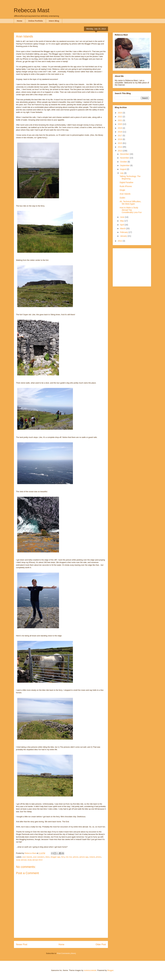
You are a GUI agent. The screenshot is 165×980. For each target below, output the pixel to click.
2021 (120, 120)
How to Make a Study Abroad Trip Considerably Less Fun (131, 210)
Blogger (110, 970)
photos (99, 857)
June (122, 217)
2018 (120, 132)
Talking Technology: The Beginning (130, 177)
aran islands (27, 857)
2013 (120, 151)
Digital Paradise (126, 182)
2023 (120, 113)
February (124, 232)
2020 (120, 124)
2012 (120, 241)
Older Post (101, 944)
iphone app (84, 857)
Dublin (122, 198)
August (123, 169)
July (122, 173)
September (125, 165)
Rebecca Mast (32, 10)
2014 (120, 147)
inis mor (69, 857)
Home (20, 21)
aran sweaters (39, 857)
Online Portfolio (36, 21)
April (122, 225)
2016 (120, 139)
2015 (120, 143)
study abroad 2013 (35, 860)
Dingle (122, 190)
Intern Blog (54, 21)
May (122, 221)
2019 (120, 128)
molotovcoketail (90, 970)
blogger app (55, 857)
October (124, 162)
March (123, 228)
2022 (120, 117)
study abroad (21, 860)
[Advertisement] (132, 267)
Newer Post (22, 944)
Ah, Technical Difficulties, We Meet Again (130, 203)
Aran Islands (125, 194)
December (125, 154)
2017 (120, 136)
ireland (92, 857)
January (124, 236)
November (125, 158)
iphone (76, 857)
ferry (63, 857)
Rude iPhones (126, 186)
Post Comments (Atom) (66, 953)
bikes (48, 857)
